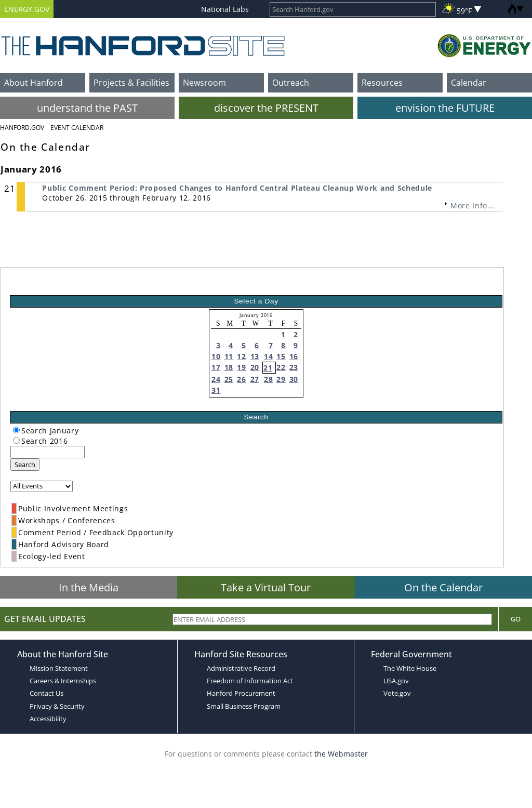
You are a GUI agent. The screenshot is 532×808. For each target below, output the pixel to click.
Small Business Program (244, 706)
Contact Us (46, 693)
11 (229, 356)
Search (25, 465)
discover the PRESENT (266, 108)
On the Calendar (443, 587)
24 (216, 379)
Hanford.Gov (22, 128)
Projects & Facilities (131, 83)
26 (241, 379)
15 (281, 356)
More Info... (473, 206)
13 (255, 356)
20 (255, 367)
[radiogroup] (16, 430)
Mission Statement (59, 668)
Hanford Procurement (241, 693)
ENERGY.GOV (27, 9)
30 (294, 379)
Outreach (291, 83)
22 (281, 367)
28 (268, 379)
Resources (382, 83)
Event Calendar (77, 128)
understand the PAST (87, 108)
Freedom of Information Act (250, 681)
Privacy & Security (57, 706)
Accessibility (48, 719)
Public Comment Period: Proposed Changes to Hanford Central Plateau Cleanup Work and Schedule (237, 188)
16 (294, 356)
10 (216, 356)
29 (281, 379)
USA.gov (396, 681)
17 (216, 367)
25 (229, 379)
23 (294, 367)
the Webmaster (341, 754)
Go (516, 619)
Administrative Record (241, 668)
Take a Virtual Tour (266, 587)
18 (229, 367)
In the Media (89, 587)
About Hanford (34, 83)
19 (241, 367)
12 (241, 356)
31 (216, 390)
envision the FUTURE (445, 108)
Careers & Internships (63, 681)
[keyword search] (48, 452)
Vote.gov (397, 693)
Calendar (469, 83)
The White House (410, 668)
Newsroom (204, 83)
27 (255, 379)
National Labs (225, 9)
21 (268, 368)
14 (268, 356)
